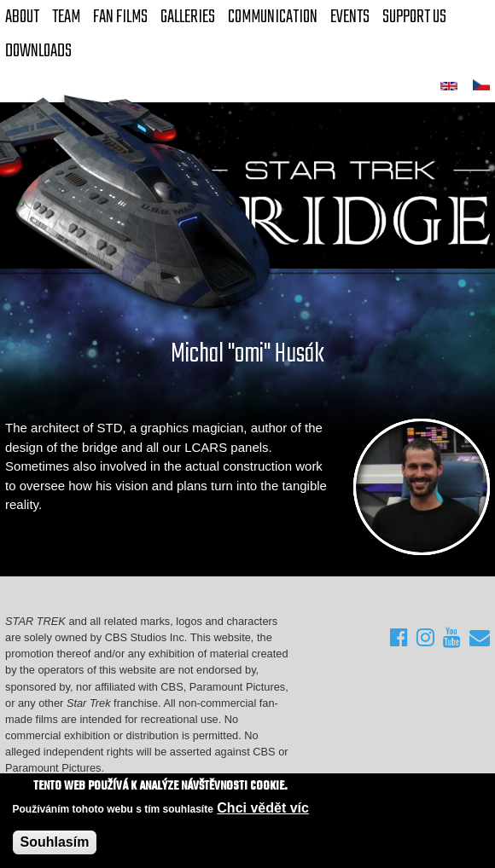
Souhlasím (55, 842)
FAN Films (120, 17)
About (22, 17)
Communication (273, 17)
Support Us (414, 17)
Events (350, 17)
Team (66, 17)
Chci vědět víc (263, 808)
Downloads (38, 51)
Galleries (188, 17)
